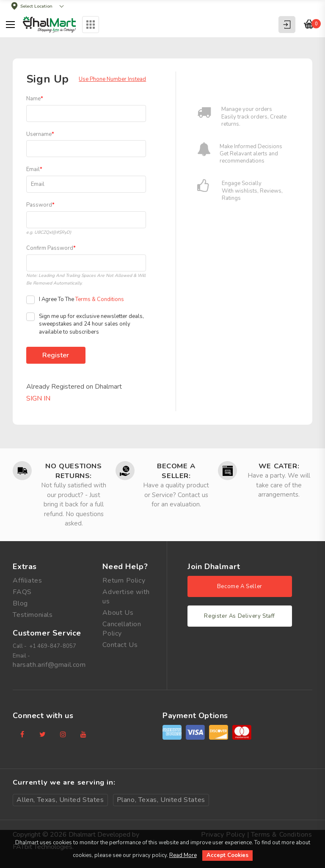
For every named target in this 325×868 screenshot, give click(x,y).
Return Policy (124, 581)
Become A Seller (240, 586)
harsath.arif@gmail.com (49, 665)
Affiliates (27, 581)
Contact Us (120, 645)
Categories (91, 25)
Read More (183, 855)
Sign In (38, 398)
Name (35, 99)
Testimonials (33, 615)
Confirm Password (51, 248)
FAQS (22, 592)
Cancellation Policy (122, 629)
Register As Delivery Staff (240, 616)
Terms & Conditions (100, 299)
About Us (118, 613)
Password (40, 205)
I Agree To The (75, 300)
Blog (20, 603)
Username (40, 134)
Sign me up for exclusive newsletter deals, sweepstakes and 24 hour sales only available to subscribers (85, 324)
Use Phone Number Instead (112, 79)
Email (34, 169)
